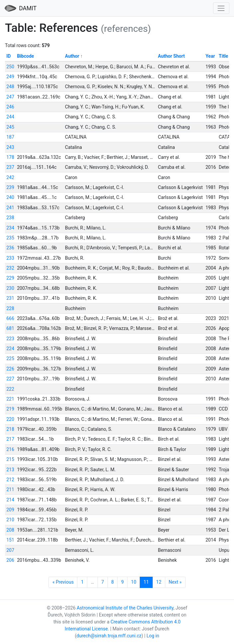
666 (10, 318)
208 (10, 530)
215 (10, 459)
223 (10, 339)
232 (10, 268)
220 (10, 419)
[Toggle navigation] (221, 8)
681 (10, 328)
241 (10, 208)
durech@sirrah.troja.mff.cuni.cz (109, 636)
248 (10, 87)
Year (210, 56)
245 (10, 127)
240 (10, 197)
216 (10, 449)
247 (10, 97)
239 (10, 187)
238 (10, 218)
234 (10, 228)
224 (10, 349)
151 (10, 540)
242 (10, 177)
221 (10, 399)
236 (10, 248)
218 (10, 429)
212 (10, 480)
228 (10, 308)
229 (10, 278)
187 (10, 137)
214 (10, 500)
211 (10, 489)
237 (10, 167)
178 (10, 157)
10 (134, 582)
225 (10, 358)
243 (10, 147)
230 (10, 288)
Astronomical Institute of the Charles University (125, 608)
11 (146, 582)
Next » (175, 582)
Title (223, 56)
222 (10, 389)
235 (10, 238)
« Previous (63, 582)
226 (10, 369)
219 (10, 409)
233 (10, 258)
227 (10, 379)
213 (10, 470)
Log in (153, 636)
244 (10, 117)
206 (10, 560)
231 (10, 298)
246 (10, 107)
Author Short (171, 56)
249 (10, 77)
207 (10, 550)
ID (8, 56)
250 (10, 67)
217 (10, 439)
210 (10, 520)
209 (10, 510)
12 (159, 582)
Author (72, 56)
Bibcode (25, 56)
